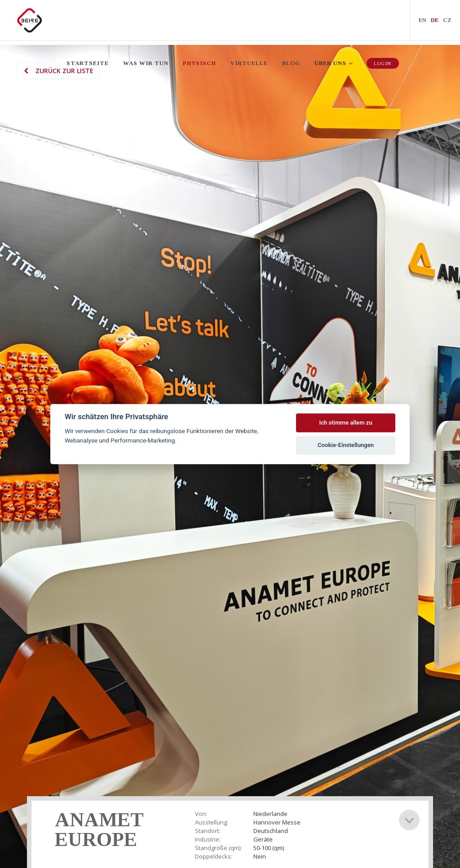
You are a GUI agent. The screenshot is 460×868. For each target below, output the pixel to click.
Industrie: (208, 840)
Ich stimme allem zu (345, 423)
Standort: (208, 831)
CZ (447, 22)
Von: (201, 814)
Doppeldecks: (214, 857)
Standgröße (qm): (218, 848)
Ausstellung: (212, 822)
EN (422, 22)
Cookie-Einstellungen (346, 445)
